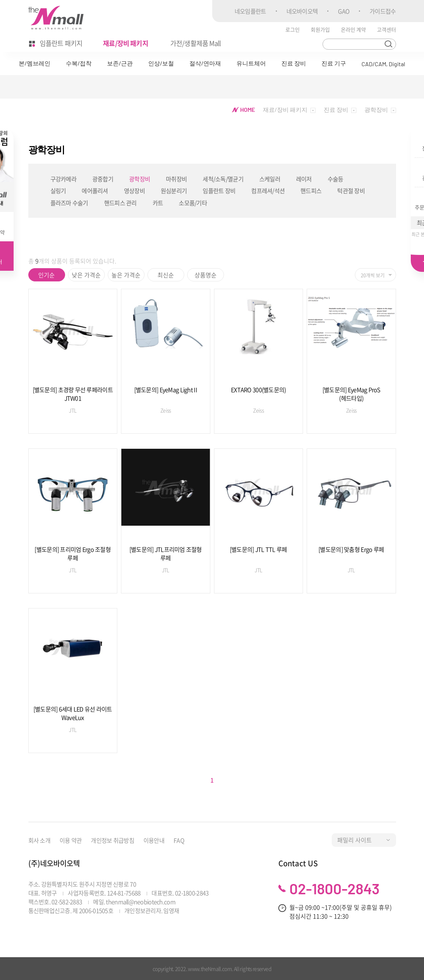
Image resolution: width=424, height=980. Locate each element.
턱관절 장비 (351, 191)
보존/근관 (120, 63)
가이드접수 (383, 11)
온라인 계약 (353, 29)
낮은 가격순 (86, 275)
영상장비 (134, 191)
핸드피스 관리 (120, 203)
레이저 (304, 179)
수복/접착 (79, 63)
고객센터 (386, 29)
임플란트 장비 (219, 191)
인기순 (47, 275)
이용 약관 (71, 840)
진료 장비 (294, 63)
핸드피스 (311, 191)
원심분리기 (174, 191)
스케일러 (270, 179)
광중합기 (103, 179)
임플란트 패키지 (56, 43)
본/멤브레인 (35, 63)
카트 (158, 203)
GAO (344, 11)
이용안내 (154, 840)
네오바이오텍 (302, 11)
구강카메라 (63, 179)
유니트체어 (251, 63)
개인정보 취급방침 (113, 840)
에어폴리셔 (95, 191)
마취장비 (176, 179)
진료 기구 (334, 63)
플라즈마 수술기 (69, 203)
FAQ (179, 840)
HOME (243, 109)
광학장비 (140, 179)
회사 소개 (39, 840)
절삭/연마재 (205, 63)
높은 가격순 (126, 275)
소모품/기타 (193, 203)
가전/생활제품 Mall (195, 43)
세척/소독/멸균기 (223, 179)
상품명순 (206, 275)
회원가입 (320, 29)
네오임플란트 (250, 11)
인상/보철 (161, 63)
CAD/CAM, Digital (383, 64)
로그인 (293, 29)
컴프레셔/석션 (268, 191)
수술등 (336, 179)
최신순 (166, 275)
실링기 (58, 191)
